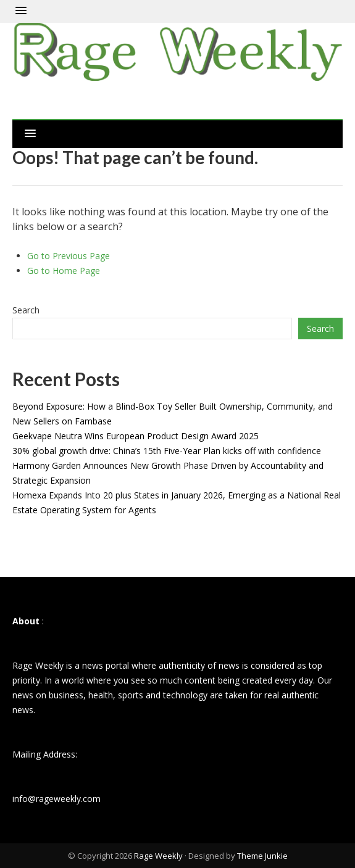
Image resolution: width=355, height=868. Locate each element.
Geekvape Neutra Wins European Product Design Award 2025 (136, 436)
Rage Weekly (158, 856)
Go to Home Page (64, 271)
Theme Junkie (262, 856)
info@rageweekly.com (56, 799)
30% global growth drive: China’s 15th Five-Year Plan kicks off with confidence (167, 451)
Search (26, 310)
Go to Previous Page (69, 256)
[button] (21, 11)
